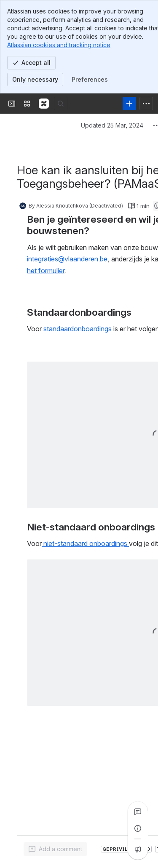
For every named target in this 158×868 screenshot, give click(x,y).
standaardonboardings (78, 329)
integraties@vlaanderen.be (67, 259)
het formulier (46, 271)
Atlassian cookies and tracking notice (59, 45)
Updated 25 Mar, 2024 (112, 125)
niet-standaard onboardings (85, 543)
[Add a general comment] (55, 849)
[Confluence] (44, 104)
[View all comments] (138, 812)
